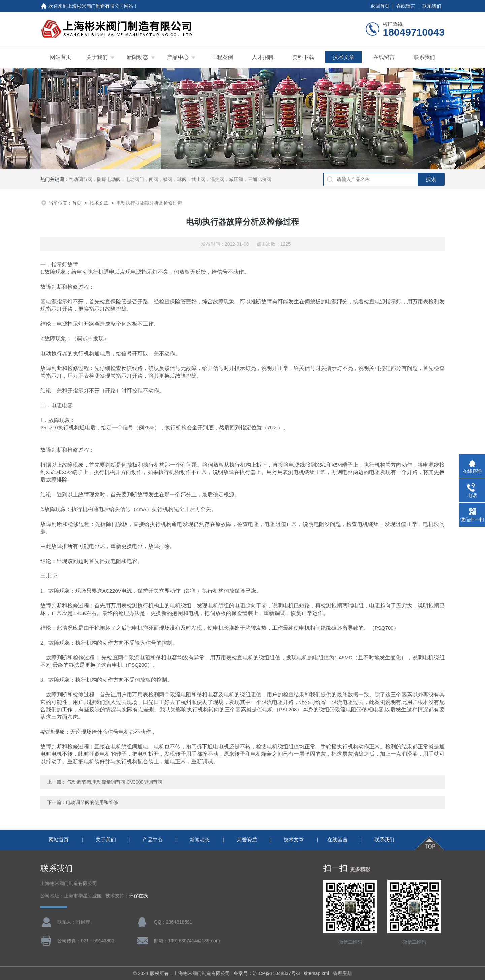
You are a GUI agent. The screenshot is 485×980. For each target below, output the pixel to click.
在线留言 (406, 6)
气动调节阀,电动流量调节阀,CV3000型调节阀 (115, 782)
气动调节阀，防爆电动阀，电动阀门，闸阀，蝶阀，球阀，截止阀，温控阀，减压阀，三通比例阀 (170, 179)
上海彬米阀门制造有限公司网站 (100, 6)
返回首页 (380, 6)
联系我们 (432, 6)
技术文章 (344, 57)
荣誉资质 (247, 840)
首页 (77, 203)
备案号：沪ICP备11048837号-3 (267, 973)
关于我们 (97, 57)
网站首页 (61, 57)
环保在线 (138, 896)
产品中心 (178, 57)
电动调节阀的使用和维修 (92, 802)
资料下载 (303, 57)
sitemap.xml (316, 973)
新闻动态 (137, 57)
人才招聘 (263, 57)
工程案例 (222, 57)
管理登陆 (343, 973)
